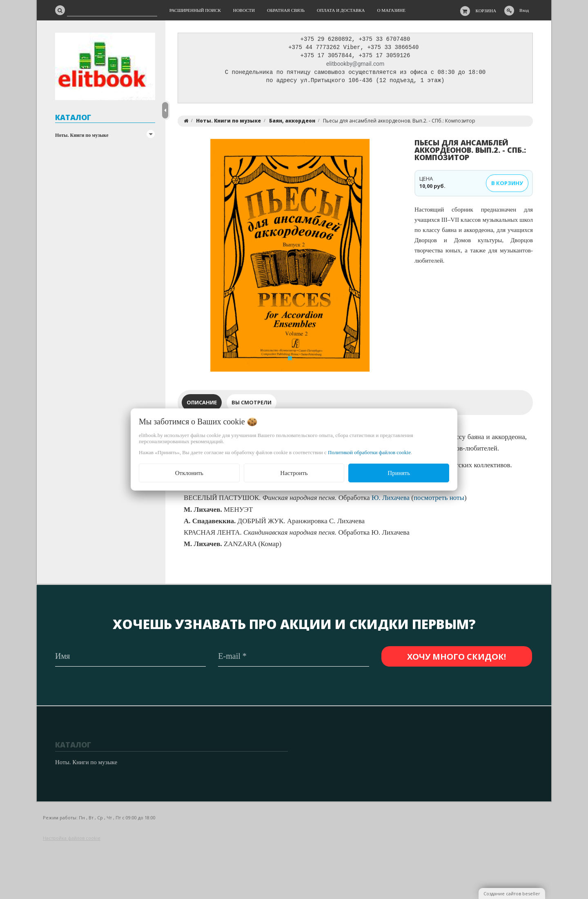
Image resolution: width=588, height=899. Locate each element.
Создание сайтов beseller (512, 893)
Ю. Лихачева (391, 500)
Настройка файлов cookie (72, 838)
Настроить (294, 473)
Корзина (486, 11)
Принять (399, 473)
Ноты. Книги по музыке (82, 135)
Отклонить (189, 473)
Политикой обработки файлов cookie (369, 452)
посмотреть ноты (439, 500)
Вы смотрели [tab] (252, 404)
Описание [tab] (202, 404)
